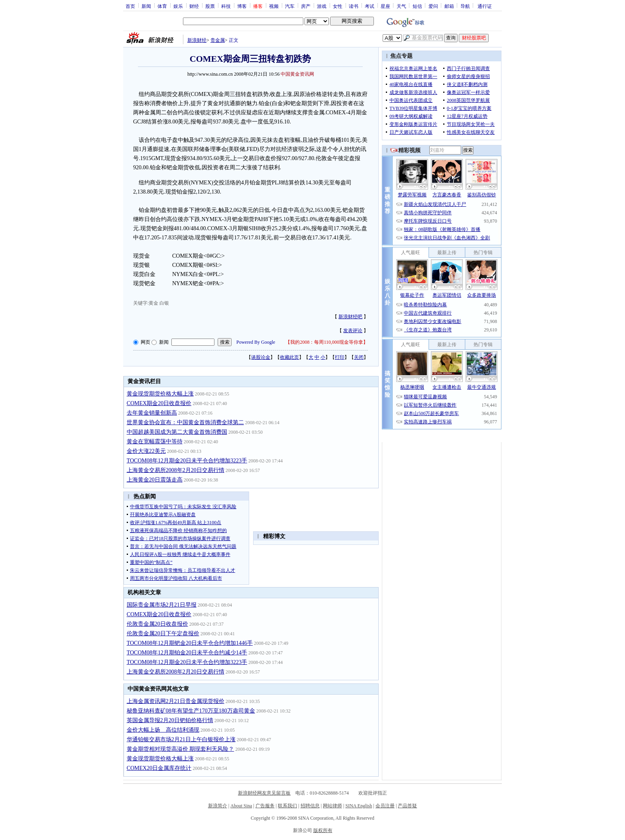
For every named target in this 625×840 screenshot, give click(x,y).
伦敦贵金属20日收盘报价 (157, 624)
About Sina (241, 806)
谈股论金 (261, 357)
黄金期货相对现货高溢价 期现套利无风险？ (181, 749)
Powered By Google (256, 342)
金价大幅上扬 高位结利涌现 (163, 730)
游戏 (322, 6)
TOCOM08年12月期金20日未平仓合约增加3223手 (187, 461)
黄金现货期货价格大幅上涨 (160, 394)
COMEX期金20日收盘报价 (159, 403)
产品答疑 (407, 806)
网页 (145, 342)
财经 (194, 6)
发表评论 (353, 331)
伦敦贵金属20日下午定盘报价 (163, 633)
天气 (401, 6)
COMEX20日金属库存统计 (159, 768)
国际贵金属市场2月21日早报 (162, 605)
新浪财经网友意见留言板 (264, 793)
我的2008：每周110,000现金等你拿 (327, 342)
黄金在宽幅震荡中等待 (155, 442)
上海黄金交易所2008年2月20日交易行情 (176, 470)
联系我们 (287, 806)
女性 (338, 6)
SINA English (359, 806)
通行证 (485, 6)
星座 (385, 6)
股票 (210, 6)
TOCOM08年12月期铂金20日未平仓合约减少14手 (187, 653)
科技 (226, 6)
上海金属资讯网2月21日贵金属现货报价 (176, 701)
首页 (130, 6)
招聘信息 (310, 806)
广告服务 (265, 806)
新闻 (146, 6)
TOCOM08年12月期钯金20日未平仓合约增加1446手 (190, 643)
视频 (274, 6)
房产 (306, 6)
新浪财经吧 (350, 317)
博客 (242, 6)
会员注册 (385, 806)
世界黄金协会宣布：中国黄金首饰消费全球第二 (185, 422)
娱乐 (178, 6)
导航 (465, 6)
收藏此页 (289, 357)
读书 (354, 6)
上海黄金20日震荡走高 (155, 480)
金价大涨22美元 (146, 451)
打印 (340, 357)
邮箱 (449, 6)
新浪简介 (218, 806)
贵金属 (218, 40)
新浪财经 (197, 40)
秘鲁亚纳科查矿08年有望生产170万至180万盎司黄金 (191, 711)
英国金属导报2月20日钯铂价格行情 (170, 720)
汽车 (290, 6)
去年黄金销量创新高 (152, 413)
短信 (417, 6)
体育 (162, 6)
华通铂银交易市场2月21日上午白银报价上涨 (181, 739)
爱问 (433, 6)
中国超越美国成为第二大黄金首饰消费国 (177, 432)
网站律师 (332, 806)
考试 (369, 6)
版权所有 (323, 830)
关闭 (359, 357)
